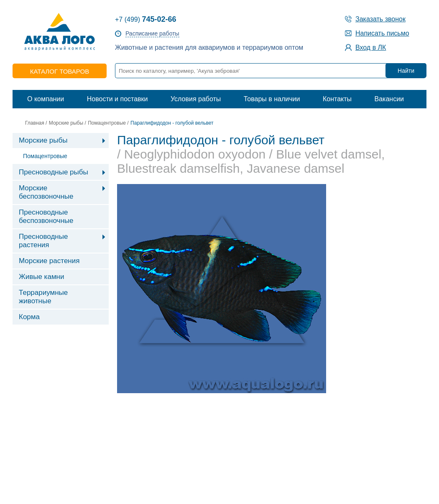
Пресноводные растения (43, 241)
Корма (29, 317)
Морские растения (49, 261)
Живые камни (41, 277)
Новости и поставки (117, 99)
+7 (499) (146, 19)
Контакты (337, 99)
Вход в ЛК (371, 47)
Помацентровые (107, 123)
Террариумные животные (43, 297)
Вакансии (389, 99)
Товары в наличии (272, 99)
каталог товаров (60, 71)
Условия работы (196, 99)
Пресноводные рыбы (54, 172)
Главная (35, 123)
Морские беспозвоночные (46, 192)
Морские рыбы (66, 123)
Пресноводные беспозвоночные (46, 216)
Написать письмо (382, 33)
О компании (46, 99)
